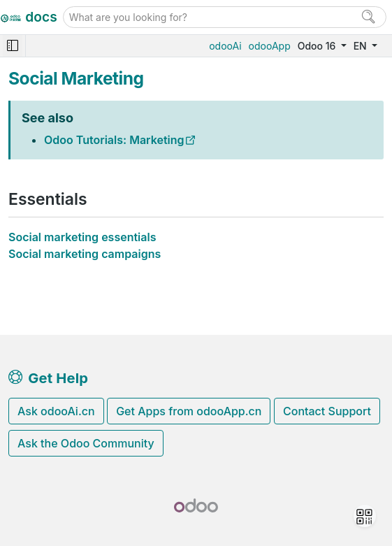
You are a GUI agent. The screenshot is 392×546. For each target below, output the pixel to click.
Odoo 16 (318, 46)
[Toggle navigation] (13, 46)
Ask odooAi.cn (56, 411)
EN (362, 46)
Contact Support (327, 411)
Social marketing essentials (82, 237)
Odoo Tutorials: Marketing (114, 140)
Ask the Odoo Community (86, 443)
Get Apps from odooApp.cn (189, 411)
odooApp (270, 46)
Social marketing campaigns (85, 254)
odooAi (225, 46)
